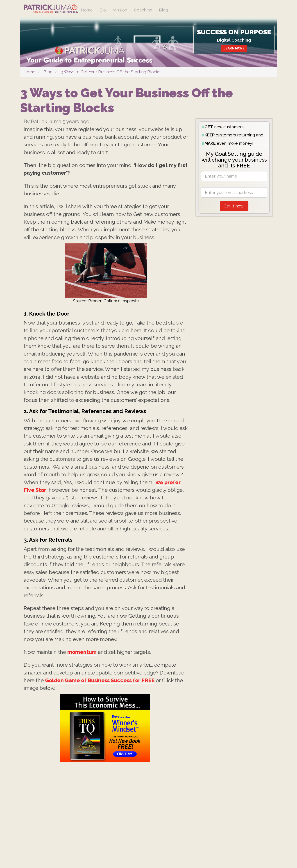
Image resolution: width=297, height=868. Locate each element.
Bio (104, 10)
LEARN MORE (231, 49)
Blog (168, 10)
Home (87, 10)
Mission (122, 10)
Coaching (147, 10)
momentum (87, 737)
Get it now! (234, 218)
